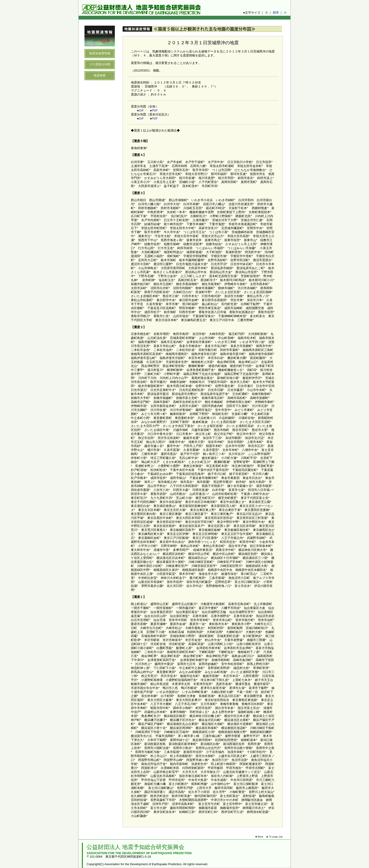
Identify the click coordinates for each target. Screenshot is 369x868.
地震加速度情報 (100, 53)
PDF (155, 110)
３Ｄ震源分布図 (100, 64)
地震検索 (100, 75)
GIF (141, 110)
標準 (276, 13)
